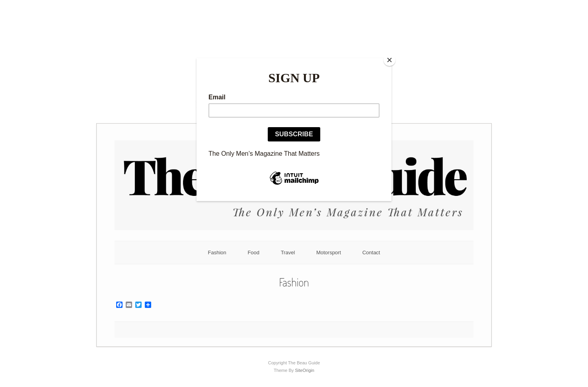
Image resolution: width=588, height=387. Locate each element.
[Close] (389, 60)
